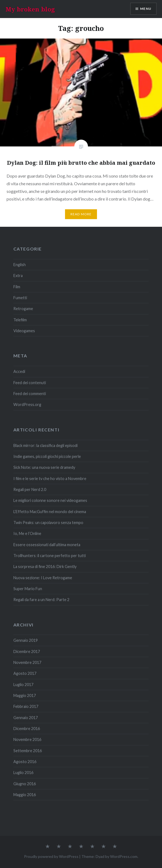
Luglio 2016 (23, 773)
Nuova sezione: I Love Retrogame (43, 578)
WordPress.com (124, 856)
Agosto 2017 (25, 673)
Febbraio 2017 (26, 706)
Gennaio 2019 (26, 640)
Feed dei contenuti (30, 383)
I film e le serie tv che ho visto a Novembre (50, 479)
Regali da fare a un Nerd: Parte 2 (41, 600)
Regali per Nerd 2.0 (30, 489)
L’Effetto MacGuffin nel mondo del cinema (50, 512)
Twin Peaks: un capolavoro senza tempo (48, 523)
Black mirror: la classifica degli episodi (45, 445)
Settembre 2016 (28, 751)
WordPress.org (27, 404)
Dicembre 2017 (27, 651)
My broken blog (30, 9)
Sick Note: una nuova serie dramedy (44, 467)
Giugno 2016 (25, 784)
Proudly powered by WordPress (51, 856)
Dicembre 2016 (27, 729)
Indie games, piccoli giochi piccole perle (47, 456)
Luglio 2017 (23, 685)
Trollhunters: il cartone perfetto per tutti (50, 556)
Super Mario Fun (28, 589)
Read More (81, 214)
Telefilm (20, 320)
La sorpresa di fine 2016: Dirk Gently (45, 567)
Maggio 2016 (25, 795)
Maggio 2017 (25, 695)
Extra (18, 276)
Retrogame (23, 309)
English (20, 265)
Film (17, 287)
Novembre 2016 (27, 739)
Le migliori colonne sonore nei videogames (50, 500)
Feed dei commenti (30, 394)
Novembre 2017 (27, 662)
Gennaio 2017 (26, 718)
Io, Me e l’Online (27, 533)
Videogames (24, 331)
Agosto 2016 (25, 762)
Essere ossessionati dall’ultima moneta (47, 545)
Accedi (19, 371)
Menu (146, 9)
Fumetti (20, 298)
